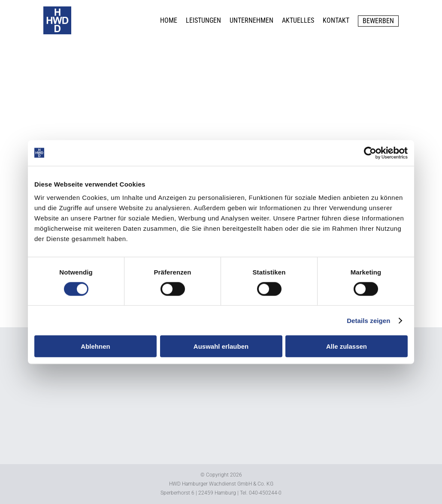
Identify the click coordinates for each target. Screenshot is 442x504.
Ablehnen (95, 346)
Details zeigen (368, 320)
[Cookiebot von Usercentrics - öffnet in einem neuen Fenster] (370, 153)
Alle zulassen (347, 346)
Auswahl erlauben (221, 346)
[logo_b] (57, 10)
